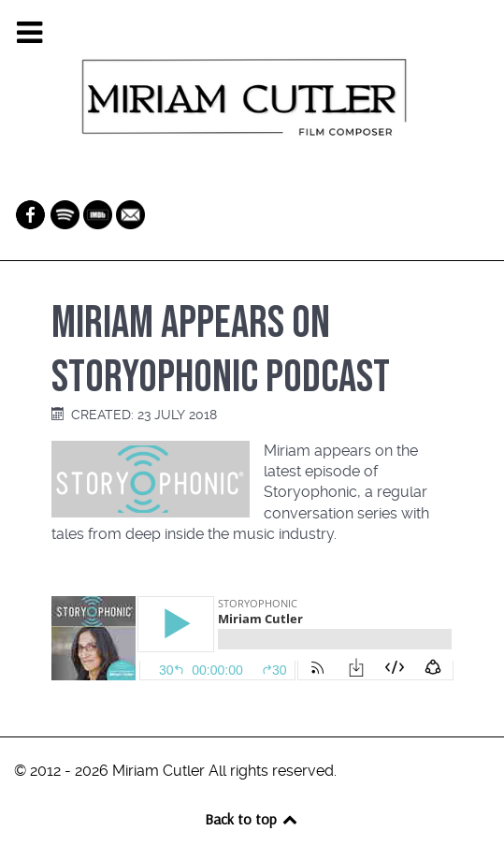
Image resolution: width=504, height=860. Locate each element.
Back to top (252, 819)
